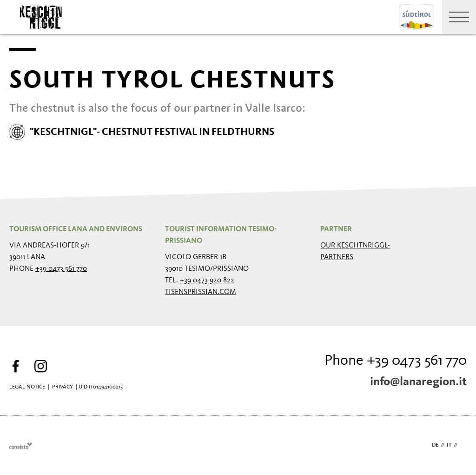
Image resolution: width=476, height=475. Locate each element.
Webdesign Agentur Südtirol (21, 445)
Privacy (63, 387)
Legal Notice (27, 387)
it (449, 445)
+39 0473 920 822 (207, 281)
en (463, 445)
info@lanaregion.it (418, 382)
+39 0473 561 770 (61, 269)
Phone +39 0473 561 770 (396, 361)
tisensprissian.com (201, 292)
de (435, 445)
